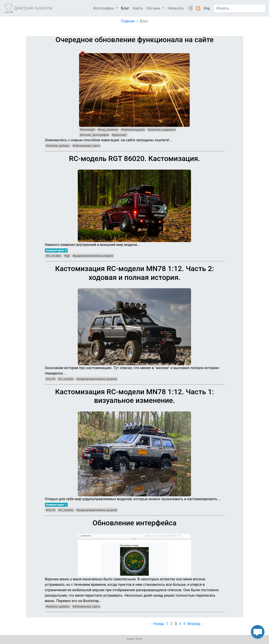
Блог (125, 8)
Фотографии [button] (104, 8)
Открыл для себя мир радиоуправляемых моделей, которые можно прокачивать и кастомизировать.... (135, 444)
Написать (176, 8)
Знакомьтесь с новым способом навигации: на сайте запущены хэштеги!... (135, 89)
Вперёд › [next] (195, 624)
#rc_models (54, 256)
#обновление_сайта (86, 146)
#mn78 (51, 379)
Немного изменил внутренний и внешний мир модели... (135, 201)
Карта (138, 8)
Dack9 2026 (134, 639)
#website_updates (58, 146)
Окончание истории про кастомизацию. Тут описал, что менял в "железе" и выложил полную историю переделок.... (135, 320)
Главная (128, 21)
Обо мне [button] (154, 8)
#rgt (67, 256)
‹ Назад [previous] (158, 624)
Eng (207, 8)
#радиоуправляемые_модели (93, 256)
